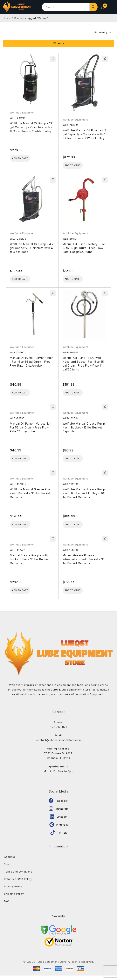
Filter (61, 41)
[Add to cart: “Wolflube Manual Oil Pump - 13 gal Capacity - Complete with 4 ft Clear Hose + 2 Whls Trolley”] (24, 157)
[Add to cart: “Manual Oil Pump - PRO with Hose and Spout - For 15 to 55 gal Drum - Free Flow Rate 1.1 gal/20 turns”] (77, 393)
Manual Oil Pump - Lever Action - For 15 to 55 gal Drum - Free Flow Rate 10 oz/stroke (32, 362)
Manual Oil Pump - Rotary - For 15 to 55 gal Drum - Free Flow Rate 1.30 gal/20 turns (84, 247)
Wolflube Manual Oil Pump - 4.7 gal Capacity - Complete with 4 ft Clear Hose (32, 247)
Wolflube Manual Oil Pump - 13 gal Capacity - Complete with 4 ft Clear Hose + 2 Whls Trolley (31, 125)
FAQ (7, 906)
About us (10, 861)
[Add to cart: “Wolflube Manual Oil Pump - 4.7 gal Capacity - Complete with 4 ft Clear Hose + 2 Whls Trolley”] (77, 164)
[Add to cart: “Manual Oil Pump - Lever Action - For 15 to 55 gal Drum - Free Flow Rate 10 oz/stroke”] (24, 393)
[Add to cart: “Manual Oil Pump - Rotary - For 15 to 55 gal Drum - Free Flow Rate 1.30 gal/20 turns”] (77, 279)
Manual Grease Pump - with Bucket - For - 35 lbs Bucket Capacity (29, 563)
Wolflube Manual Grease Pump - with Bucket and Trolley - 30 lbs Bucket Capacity (84, 496)
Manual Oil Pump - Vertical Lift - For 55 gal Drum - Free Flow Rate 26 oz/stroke (32, 429)
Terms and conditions (18, 876)
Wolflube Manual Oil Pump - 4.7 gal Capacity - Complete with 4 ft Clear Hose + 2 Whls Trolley (84, 132)
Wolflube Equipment (23, 110)
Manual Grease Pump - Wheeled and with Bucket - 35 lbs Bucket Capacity (84, 563)
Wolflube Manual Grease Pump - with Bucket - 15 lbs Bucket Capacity (84, 429)
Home (7, 16)
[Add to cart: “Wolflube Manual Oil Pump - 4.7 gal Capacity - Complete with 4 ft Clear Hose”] (24, 279)
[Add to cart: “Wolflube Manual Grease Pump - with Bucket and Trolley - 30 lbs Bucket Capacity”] (77, 527)
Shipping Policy (14, 898)
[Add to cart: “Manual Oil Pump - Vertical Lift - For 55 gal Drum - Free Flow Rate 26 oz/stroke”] (24, 460)
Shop (7, 869)
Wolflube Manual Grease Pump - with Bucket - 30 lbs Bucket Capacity (31, 496)
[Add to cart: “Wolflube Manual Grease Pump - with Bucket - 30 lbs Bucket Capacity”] (24, 527)
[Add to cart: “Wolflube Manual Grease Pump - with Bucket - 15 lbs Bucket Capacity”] (77, 460)
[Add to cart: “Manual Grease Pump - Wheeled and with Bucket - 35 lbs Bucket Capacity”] (77, 594)
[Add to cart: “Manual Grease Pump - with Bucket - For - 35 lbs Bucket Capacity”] (24, 594)
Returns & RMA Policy (18, 883)
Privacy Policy (13, 891)
